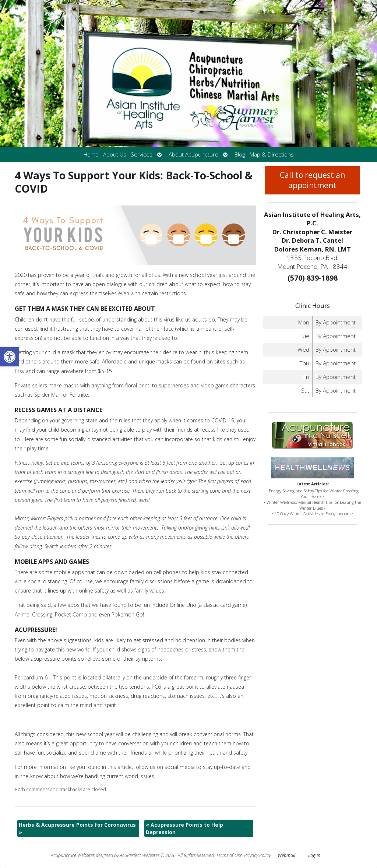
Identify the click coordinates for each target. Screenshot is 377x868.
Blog (240, 154)
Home (91, 154)
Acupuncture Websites (73, 855)
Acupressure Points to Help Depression (184, 828)
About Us (115, 154)
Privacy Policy (257, 855)
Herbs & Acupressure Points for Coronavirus (77, 828)
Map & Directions (272, 154)
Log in (314, 855)
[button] (10, 357)
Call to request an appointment (312, 180)
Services (142, 154)
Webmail (286, 855)
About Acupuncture (193, 154)
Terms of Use (229, 855)
